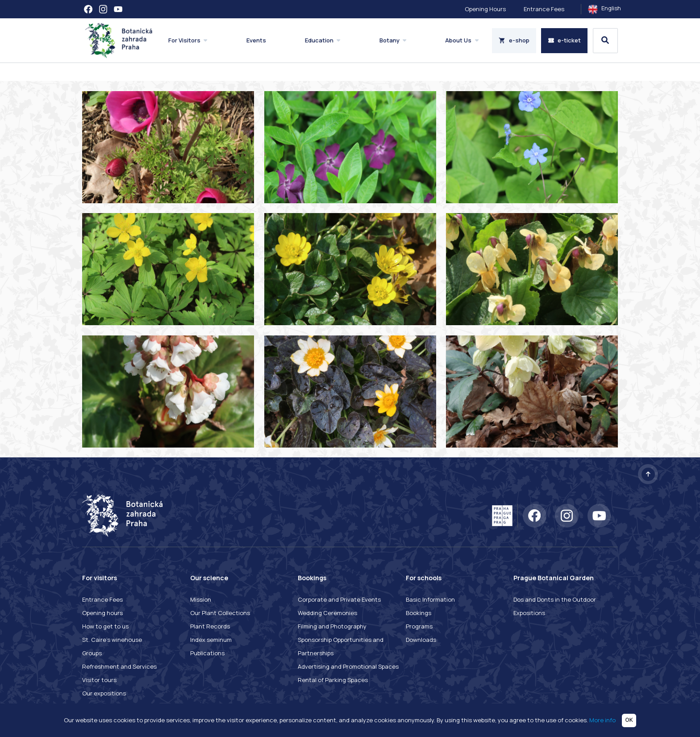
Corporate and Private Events (339, 599)
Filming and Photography (332, 626)
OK (629, 720)
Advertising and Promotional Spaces (348, 666)
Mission (201, 599)
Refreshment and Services (119, 666)
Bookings (419, 613)
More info (602, 720)
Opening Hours (485, 9)
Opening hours (102, 613)
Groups (92, 653)
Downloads (421, 640)
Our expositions (104, 693)
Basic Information (430, 599)
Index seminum (211, 640)
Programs (419, 626)
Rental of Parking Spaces (333, 680)
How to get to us (105, 626)
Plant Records (210, 626)
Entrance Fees (544, 9)
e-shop (514, 40)
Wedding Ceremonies (327, 613)
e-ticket (565, 40)
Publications (207, 653)
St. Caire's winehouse (112, 640)
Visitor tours (99, 680)
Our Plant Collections (220, 613)
